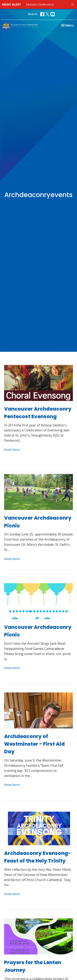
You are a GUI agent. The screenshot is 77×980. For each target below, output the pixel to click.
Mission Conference (40, 4)
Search (32, 14)
